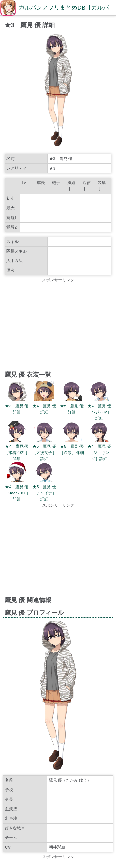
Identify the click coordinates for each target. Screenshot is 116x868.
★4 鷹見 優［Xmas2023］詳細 (17, 493)
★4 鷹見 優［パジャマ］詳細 (99, 412)
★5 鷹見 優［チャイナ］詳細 (44, 493)
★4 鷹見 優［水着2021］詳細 (17, 453)
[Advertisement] (58, 326)
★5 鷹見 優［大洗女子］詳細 (44, 453)
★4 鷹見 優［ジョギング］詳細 (99, 453)
